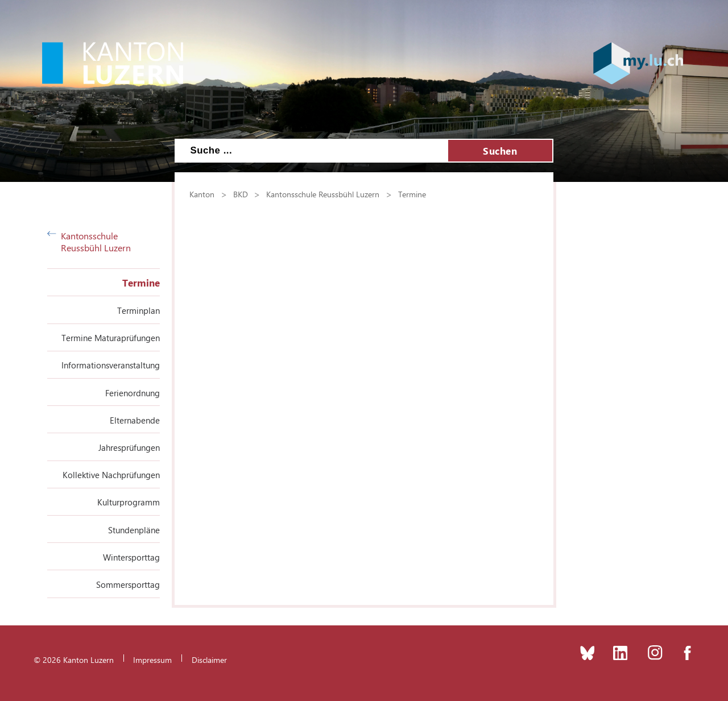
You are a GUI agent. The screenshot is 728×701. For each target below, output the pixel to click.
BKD (241, 194)
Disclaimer (209, 659)
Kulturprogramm (129, 502)
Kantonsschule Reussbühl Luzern (89, 242)
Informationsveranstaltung (111, 365)
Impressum (152, 659)
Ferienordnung (133, 393)
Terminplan (138, 310)
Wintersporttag (131, 557)
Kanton (202, 194)
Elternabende (135, 420)
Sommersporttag (128, 584)
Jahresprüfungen (129, 447)
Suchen (500, 151)
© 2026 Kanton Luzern (74, 659)
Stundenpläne (134, 530)
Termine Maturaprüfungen (111, 338)
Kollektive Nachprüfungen (111, 475)
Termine (141, 283)
